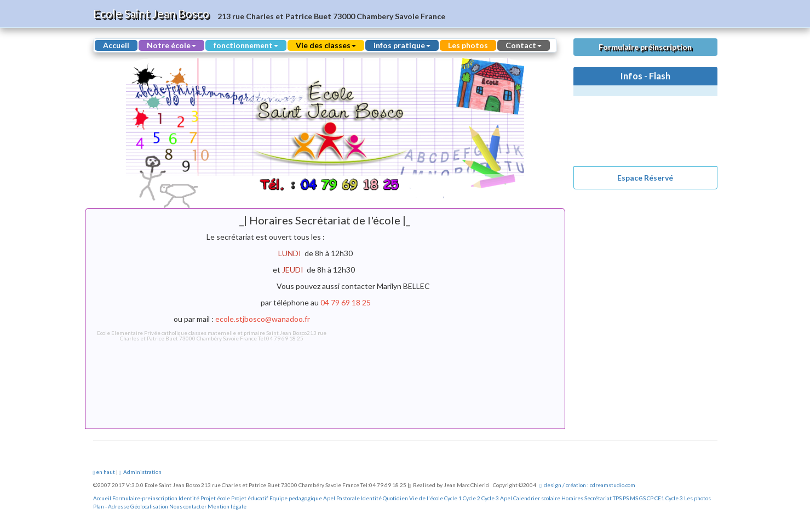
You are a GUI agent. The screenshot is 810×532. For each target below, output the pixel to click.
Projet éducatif (250, 498)
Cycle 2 (472, 498)
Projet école (215, 498)
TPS (617, 498)
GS (642, 498)
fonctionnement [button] (246, 45)
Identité (189, 498)
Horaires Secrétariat (587, 498)
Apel (329, 498)
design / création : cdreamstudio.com (587, 485)
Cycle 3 (490, 498)
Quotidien (395, 498)
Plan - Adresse (111, 506)
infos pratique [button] (402, 45)
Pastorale (348, 498)
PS (626, 498)
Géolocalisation (149, 506)
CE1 (659, 498)
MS (634, 498)
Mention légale (227, 506)
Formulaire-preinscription (145, 498)
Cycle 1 (453, 498)
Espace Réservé (645, 178)
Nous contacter (188, 506)
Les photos (468, 45)
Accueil (116, 45)
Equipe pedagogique (296, 498)
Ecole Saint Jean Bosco (151, 13)
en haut (104, 472)
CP (650, 498)
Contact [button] (524, 45)
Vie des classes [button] (326, 45)
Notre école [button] (171, 45)
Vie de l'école (426, 498)
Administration (140, 472)
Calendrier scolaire (537, 498)
